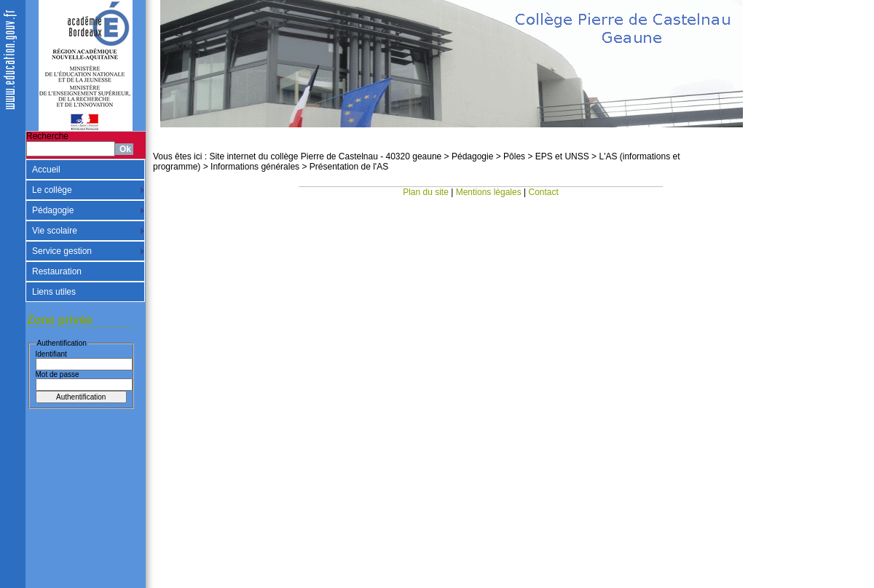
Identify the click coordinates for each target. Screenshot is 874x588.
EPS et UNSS (562, 156)
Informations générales (255, 167)
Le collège (52, 190)
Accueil (46, 170)
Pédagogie (53, 210)
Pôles (514, 156)
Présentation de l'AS (349, 167)
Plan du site (426, 192)
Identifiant (51, 354)
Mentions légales (489, 192)
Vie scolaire (55, 231)
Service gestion (62, 251)
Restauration (57, 271)
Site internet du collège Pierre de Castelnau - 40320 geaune (325, 156)
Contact (544, 192)
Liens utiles (54, 292)
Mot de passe (58, 374)
